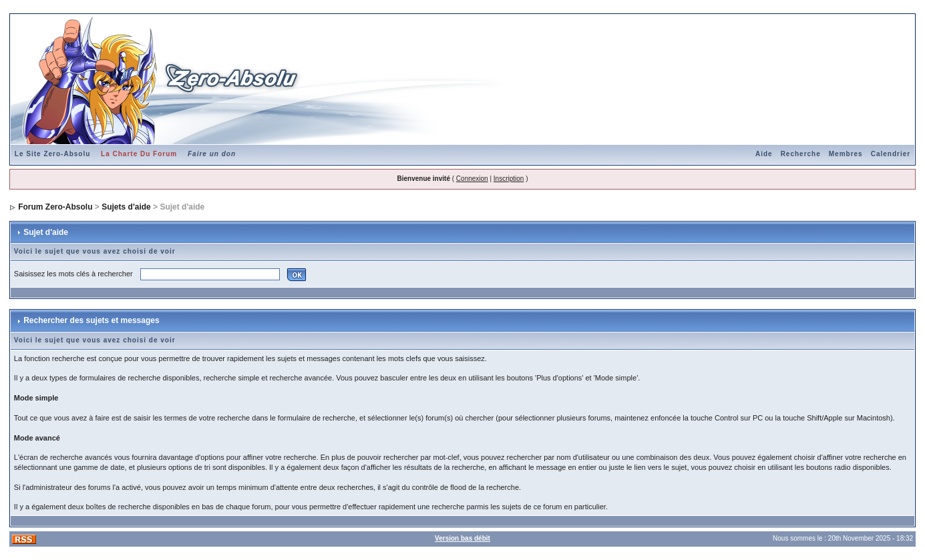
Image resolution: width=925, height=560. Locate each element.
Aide (764, 154)
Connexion (472, 179)
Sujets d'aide (126, 207)
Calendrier (891, 154)
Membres (846, 154)
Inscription (509, 179)
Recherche (801, 154)
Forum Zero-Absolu (55, 207)
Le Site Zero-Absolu (52, 154)
